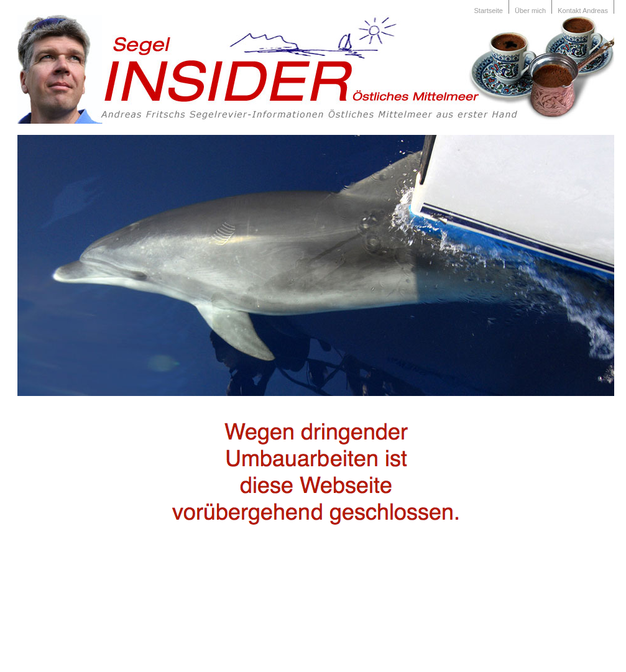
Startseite (489, 11)
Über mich (530, 11)
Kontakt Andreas (583, 11)
